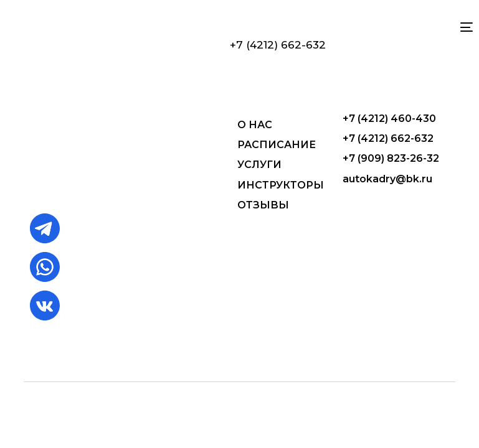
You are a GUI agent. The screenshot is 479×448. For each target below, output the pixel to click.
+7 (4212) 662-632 (278, 45)
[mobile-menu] (461, 27)
